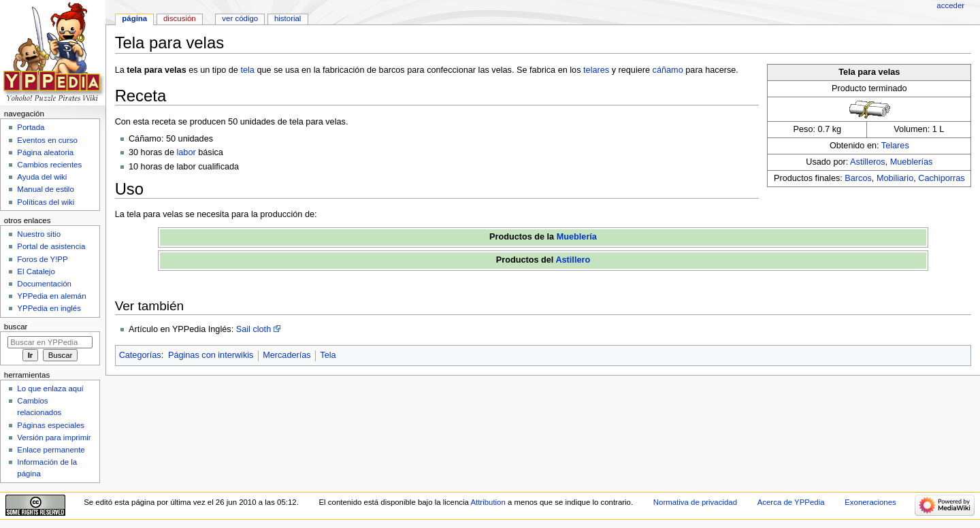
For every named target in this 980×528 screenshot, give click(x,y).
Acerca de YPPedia (791, 502)
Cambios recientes (49, 165)
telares (596, 70)
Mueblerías (912, 162)
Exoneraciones (870, 502)
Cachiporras (941, 178)
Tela (328, 355)
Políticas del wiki (46, 202)
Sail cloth (254, 329)
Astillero (573, 260)
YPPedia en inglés (49, 308)
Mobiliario (895, 178)
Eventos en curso (47, 140)
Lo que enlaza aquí (50, 389)
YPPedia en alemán (51, 296)
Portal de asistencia (51, 246)
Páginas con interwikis (211, 355)
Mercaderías (287, 355)
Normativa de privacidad (695, 502)
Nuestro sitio (39, 234)
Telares (895, 146)
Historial (288, 18)
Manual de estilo (45, 189)
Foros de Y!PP (42, 259)
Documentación (44, 284)
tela (247, 70)
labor (186, 152)
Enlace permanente (51, 450)
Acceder (950, 5)
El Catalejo (36, 271)
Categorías (140, 355)
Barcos (858, 178)
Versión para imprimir (54, 438)
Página (134, 18)
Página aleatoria (45, 152)
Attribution (488, 502)
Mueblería (577, 237)
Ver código (240, 18)
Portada (31, 127)
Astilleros (867, 162)
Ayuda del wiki (42, 177)
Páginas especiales (51, 425)
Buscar (16, 327)
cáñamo (668, 70)
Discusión (180, 18)
